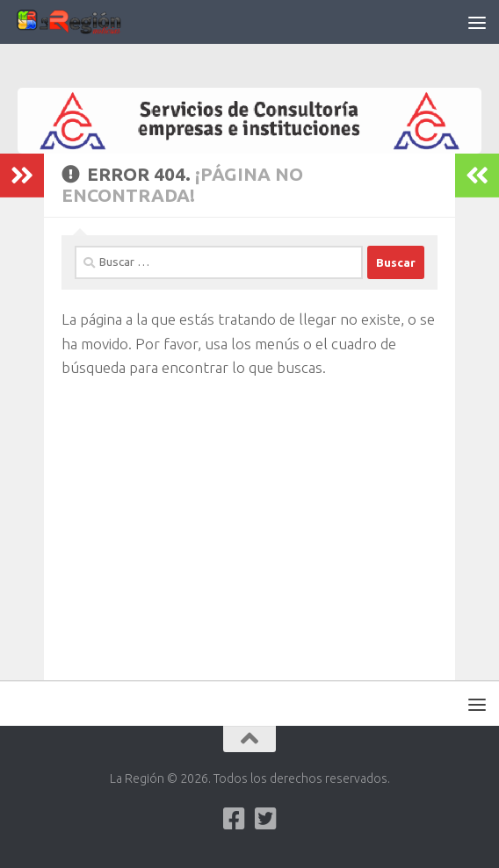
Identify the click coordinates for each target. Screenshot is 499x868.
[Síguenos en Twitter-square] (265, 819)
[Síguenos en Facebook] (234, 819)
